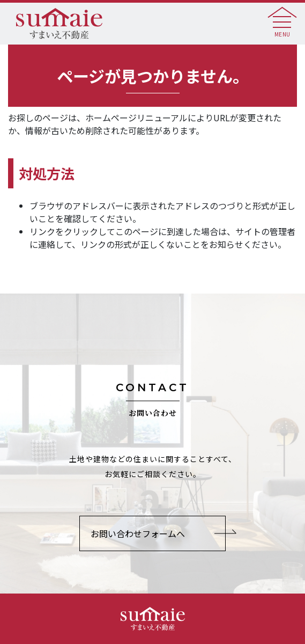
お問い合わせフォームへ (138, 533)
